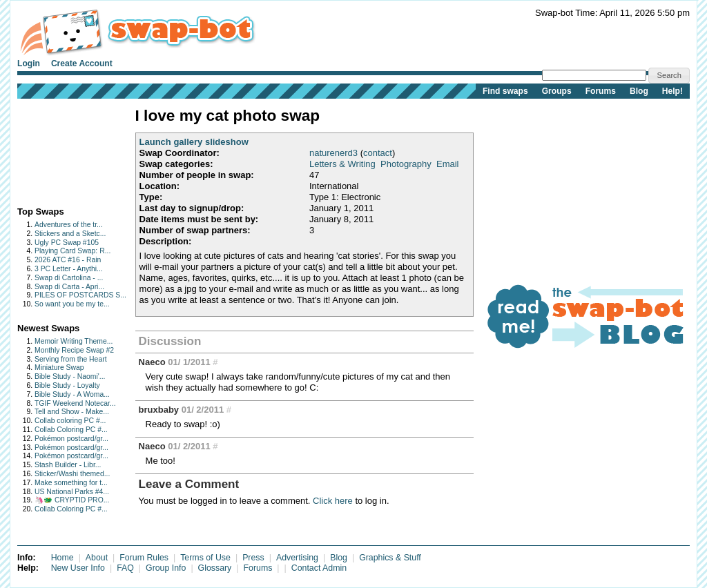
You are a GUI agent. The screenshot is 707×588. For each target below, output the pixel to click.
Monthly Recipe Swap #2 (74, 350)
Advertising (297, 558)
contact (378, 153)
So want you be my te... (72, 304)
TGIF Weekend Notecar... (75, 403)
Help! (672, 91)
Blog (639, 91)
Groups (557, 91)
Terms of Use (205, 558)
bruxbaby (159, 410)
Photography (406, 164)
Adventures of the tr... (69, 225)
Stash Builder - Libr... (68, 465)
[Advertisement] (60, 149)
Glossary (215, 568)
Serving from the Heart (71, 359)
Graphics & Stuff (390, 558)
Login (29, 63)
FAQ (125, 568)
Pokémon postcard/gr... (71, 439)
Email (448, 164)
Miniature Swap (59, 367)
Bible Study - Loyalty (67, 385)
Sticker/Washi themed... (72, 474)
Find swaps (505, 91)
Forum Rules (144, 558)
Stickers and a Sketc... (70, 234)
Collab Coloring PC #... (71, 430)
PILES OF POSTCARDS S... (80, 295)
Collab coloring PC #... (70, 421)
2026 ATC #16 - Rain (68, 260)
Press (253, 558)
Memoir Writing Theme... (74, 341)
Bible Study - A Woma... (72, 394)
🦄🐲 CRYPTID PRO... (72, 500)
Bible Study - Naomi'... (70, 376)
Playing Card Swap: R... (72, 251)
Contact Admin (319, 568)
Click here (333, 501)
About (97, 558)
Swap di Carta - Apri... (69, 287)
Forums (601, 91)
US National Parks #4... (72, 492)
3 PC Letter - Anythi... (69, 269)
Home (62, 558)
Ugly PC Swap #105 (67, 243)
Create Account (82, 63)
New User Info (78, 568)
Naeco (152, 362)
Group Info (166, 568)
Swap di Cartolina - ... (69, 278)
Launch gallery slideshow (194, 142)
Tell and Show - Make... (72, 412)
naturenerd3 (333, 153)
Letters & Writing (342, 164)
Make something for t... (71, 483)
